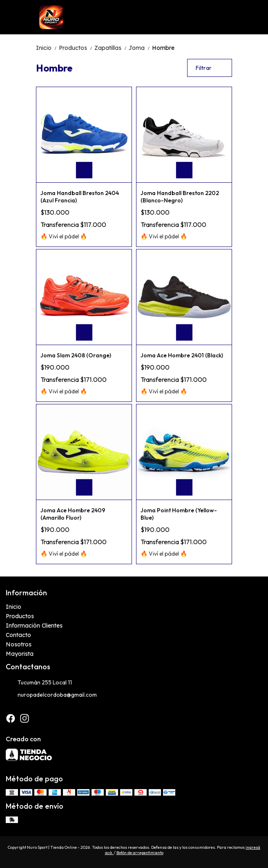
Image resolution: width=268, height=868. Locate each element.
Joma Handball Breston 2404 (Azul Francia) (80, 197)
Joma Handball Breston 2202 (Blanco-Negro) (180, 197)
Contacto (18, 635)
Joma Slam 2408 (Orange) (76, 355)
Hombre (163, 48)
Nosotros (19, 644)
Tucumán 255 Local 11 (39, 683)
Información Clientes (34, 626)
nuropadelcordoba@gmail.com (51, 695)
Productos (77, 48)
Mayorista (20, 654)
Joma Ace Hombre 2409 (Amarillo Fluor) (73, 514)
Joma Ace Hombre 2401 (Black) (182, 355)
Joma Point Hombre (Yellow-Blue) (179, 514)
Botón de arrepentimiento (140, 853)
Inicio (47, 48)
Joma (140, 48)
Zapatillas (112, 48)
